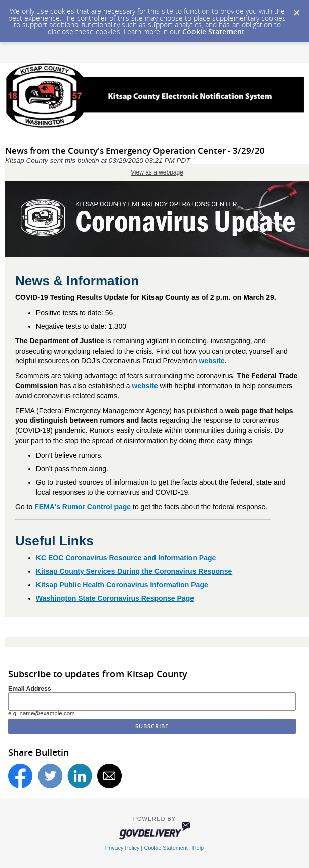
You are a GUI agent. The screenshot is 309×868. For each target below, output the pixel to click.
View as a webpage (157, 172)
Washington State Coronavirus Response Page (115, 598)
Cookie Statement (214, 32)
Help (198, 848)
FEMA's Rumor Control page (83, 507)
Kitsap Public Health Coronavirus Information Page (122, 585)
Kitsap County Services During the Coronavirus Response (134, 571)
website (211, 361)
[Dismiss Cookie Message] (296, 10)
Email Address (30, 689)
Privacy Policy (123, 848)
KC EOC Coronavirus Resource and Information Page (126, 558)
